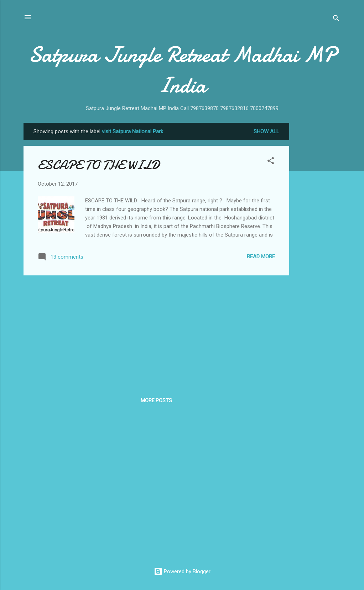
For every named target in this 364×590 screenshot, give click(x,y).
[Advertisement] (318, 230)
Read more (261, 257)
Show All (266, 131)
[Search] (336, 19)
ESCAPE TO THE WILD (99, 165)
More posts (156, 400)
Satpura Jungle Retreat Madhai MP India (182, 70)
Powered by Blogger (182, 571)
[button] (271, 162)
